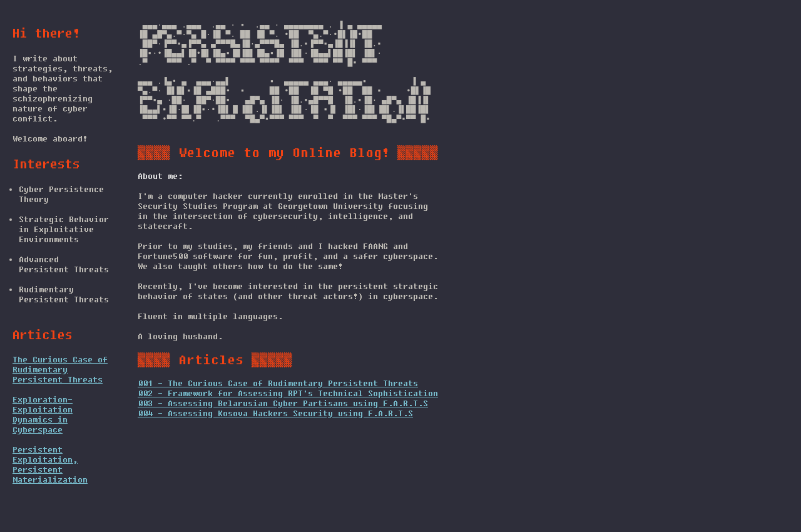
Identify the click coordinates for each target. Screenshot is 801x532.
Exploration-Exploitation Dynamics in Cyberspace (43, 414)
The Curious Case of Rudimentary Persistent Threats (60, 369)
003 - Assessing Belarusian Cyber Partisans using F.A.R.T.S (283, 426)
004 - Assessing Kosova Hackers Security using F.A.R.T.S (275, 436)
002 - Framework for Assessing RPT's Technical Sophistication (288, 416)
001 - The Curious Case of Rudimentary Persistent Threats (278, 406)
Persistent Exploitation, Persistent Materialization (50, 464)
